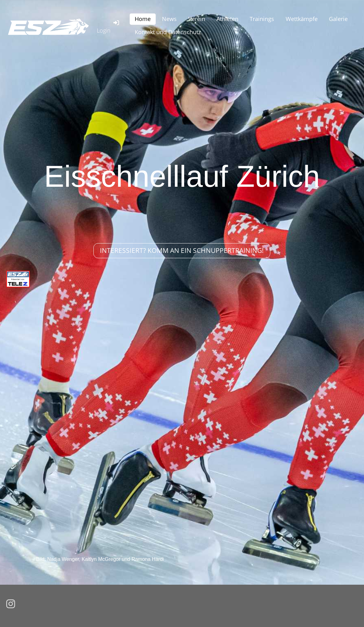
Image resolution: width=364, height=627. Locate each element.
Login (108, 26)
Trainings (262, 19)
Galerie (338, 19)
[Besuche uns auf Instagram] (11, 604)
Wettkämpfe (302, 19)
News (169, 19)
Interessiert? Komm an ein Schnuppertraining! (182, 250)
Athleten (227, 19)
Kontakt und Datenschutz (168, 32)
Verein (197, 19)
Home (143, 19)
